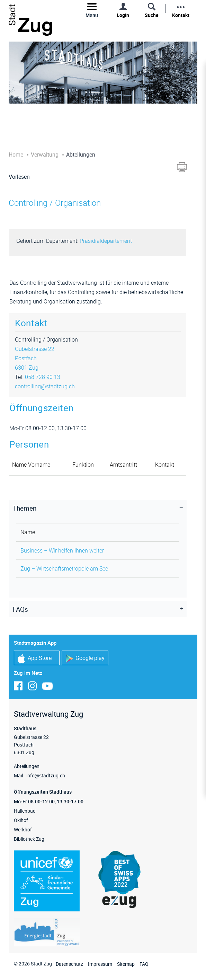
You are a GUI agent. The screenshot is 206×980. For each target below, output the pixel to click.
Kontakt (181, 15)
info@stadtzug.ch (46, 775)
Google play (85, 658)
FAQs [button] (20, 609)
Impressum (100, 964)
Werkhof (23, 829)
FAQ (144, 964)
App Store (35, 659)
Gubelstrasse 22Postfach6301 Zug (35, 358)
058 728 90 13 (43, 377)
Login (123, 15)
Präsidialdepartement (106, 241)
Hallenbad (25, 811)
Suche (152, 15)
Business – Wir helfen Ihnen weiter (62, 550)
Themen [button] (25, 508)
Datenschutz (69, 964)
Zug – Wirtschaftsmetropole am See (64, 568)
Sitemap (126, 964)
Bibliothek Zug (29, 839)
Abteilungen (27, 766)
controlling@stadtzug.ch (45, 386)
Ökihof (21, 820)
